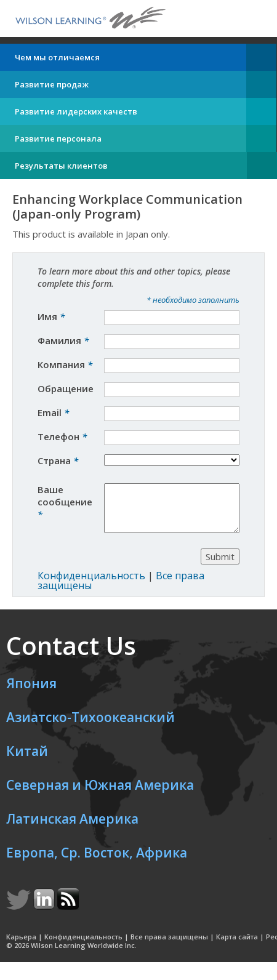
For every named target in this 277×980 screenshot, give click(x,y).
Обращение (67, 388)
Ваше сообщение (65, 502)
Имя (51, 316)
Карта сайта (237, 946)
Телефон (62, 436)
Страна (58, 460)
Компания (65, 364)
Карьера (21, 946)
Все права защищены (169, 946)
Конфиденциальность (91, 585)
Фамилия (63, 340)
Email (53, 412)
